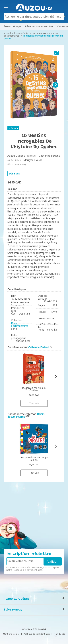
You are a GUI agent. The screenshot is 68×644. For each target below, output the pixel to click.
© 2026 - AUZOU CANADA (34, 629)
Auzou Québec (16, 156)
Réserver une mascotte (39, 26)
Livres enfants (21, 33)
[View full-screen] (57, 53)
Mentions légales (11, 634)
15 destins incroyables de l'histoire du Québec (33, 37)
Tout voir (34, 403)
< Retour (13, 128)
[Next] (55, 85)
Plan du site (59, 634)
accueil (7, 33)
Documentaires (40, 33)
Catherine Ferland (50, 156)
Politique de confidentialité (27, 570)
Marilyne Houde (33, 160)
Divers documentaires (20, 325)
